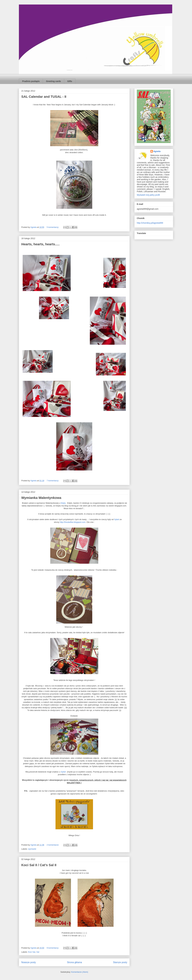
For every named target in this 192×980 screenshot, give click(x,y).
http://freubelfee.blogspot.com (73, 522)
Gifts (70, 81)
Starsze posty (120, 962)
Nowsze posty (29, 962)
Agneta (157, 151)
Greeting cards (53, 81)
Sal (38, 952)
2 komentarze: (53, 845)
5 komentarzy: (53, 227)
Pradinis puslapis (31, 81)
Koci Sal (32, 952)
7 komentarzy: (53, 481)
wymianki (32, 849)
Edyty (63, 503)
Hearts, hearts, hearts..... (40, 244)
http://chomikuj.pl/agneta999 (150, 223)
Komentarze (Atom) (80, 972)
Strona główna (74, 962)
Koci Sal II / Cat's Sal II (39, 865)
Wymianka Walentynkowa (41, 498)
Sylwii (117, 519)
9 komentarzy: (53, 948)
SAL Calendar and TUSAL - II (44, 97)
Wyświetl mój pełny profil (148, 195)
